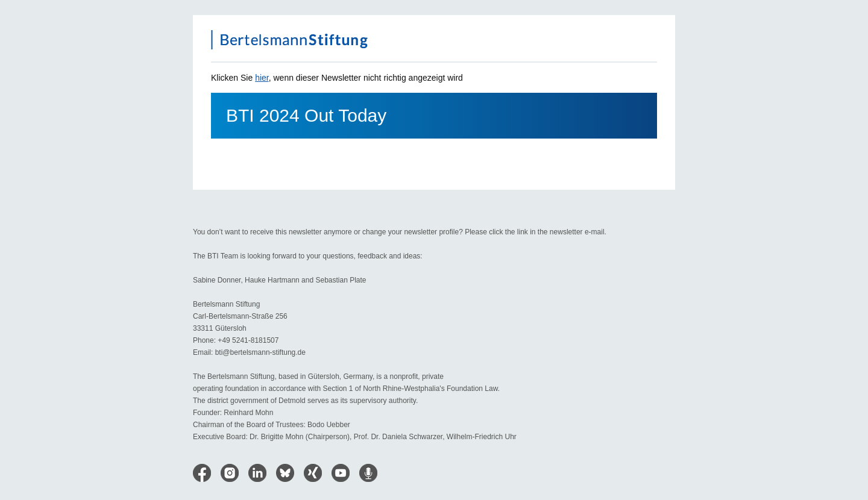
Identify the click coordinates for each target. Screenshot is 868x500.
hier (262, 78)
